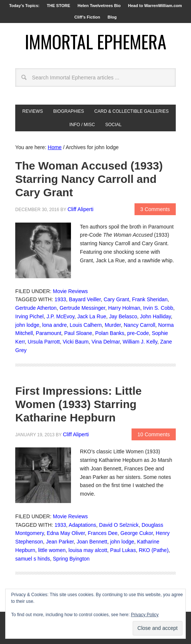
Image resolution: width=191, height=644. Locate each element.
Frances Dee (103, 533)
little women (52, 550)
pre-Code (138, 333)
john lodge (27, 325)
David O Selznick (119, 525)
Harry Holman (124, 308)
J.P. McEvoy (60, 316)
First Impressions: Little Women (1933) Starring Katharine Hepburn (78, 404)
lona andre (55, 325)
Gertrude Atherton (36, 308)
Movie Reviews (70, 291)
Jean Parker (60, 542)
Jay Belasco (123, 316)
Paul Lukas (123, 550)
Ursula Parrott (44, 342)
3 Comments (155, 209)
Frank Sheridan (150, 299)
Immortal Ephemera (96, 41)
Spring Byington (71, 559)
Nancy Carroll (140, 325)
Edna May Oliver (66, 533)
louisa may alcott (88, 550)
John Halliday (156, 316)
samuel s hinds (33, 559)
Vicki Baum (76, 342)
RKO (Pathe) (153, 550)
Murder (113, 325)
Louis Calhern (85, 325)
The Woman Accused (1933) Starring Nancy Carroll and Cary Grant (89, 179)
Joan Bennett (92, 542)
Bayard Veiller (85, 299)
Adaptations (82, 525)
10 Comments (154, 434)
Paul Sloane (78, 333)
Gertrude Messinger (82, 308)
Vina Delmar (106, 342)
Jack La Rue (92, 316)
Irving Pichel (29, 316)
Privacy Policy (145, 615)
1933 (60, 299)
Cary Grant (116, 299)
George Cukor (137, 533)
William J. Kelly (140, 342)
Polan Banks (110, 333)
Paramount (48, 333)
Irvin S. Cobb (158, 308)
